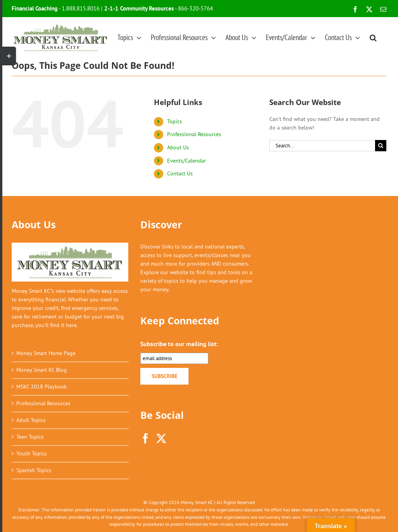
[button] (373, 37)
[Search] (381, 146)
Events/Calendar (187, 161)
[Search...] (322, 146)
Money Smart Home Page (46, 353)
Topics (175, 121)
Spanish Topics (34, 470)
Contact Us (180, 173)
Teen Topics (30, 437)
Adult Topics (31, 420)
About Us (178, 147)
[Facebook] (145, 438)
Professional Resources (194, 134)
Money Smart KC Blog (42, 370)
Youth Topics (31, 453)
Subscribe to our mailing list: (179, 344)
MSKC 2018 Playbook (42, 387)
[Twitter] (161, 438)
